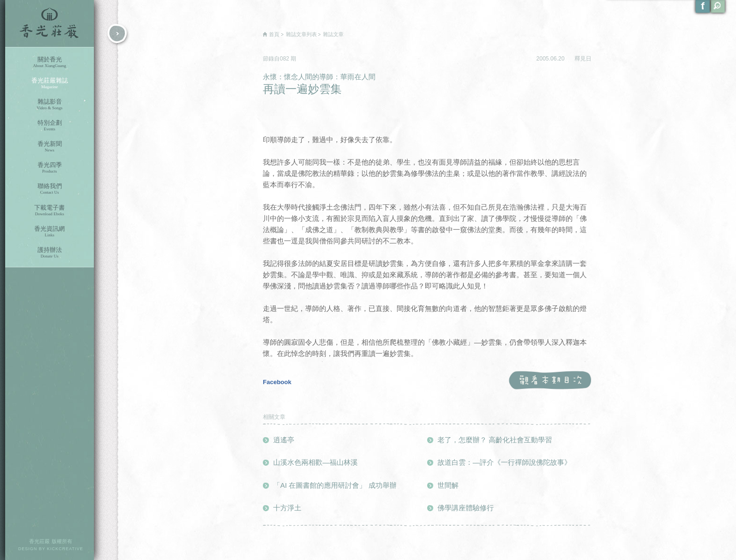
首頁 (274, 34)
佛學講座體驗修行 (466, 508)
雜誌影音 (50, 104)
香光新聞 (50, 147)
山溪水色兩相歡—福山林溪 (315, 462)
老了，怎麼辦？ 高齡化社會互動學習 (495, 440)
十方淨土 (287, 508)
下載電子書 (50, 210)
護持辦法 (50, 253)
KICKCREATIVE (65, 549)
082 (285, 59)
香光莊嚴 (50, 23)
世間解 (448, 485)
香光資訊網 (50, 231)
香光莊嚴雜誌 (50, 83)
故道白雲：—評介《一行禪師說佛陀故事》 (504, 462)
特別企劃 (50, 125)
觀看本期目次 (550, 381)
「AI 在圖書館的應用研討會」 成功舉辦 (335, 485)
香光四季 (50, 168)
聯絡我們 (50, 189)
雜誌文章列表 (301, 34)
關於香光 (50, 62)
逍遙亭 (284, 440)
